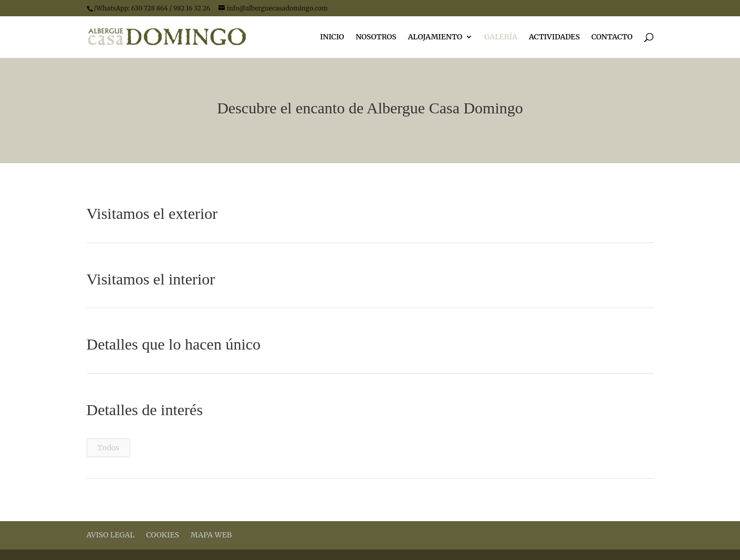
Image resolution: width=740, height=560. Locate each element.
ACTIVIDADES (554, 37)
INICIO (332, 37)
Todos (108, 448)
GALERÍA (501, 37)
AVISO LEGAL (111, 535)
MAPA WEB (211, 535)
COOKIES (163, 535)
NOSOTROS (376, 37)
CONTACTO (612, 37)
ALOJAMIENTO (435, 37)
